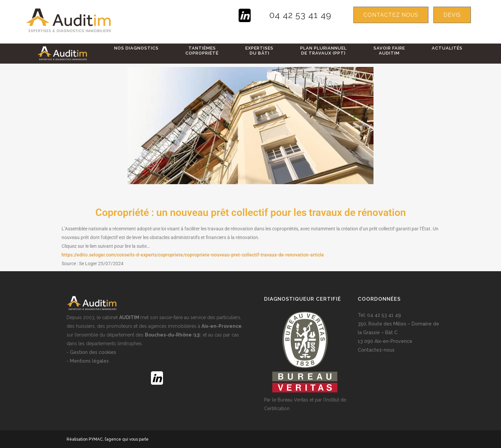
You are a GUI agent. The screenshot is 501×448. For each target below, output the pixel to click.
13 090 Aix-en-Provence (385, 341)
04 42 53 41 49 (300, 15)
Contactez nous (391, 15)
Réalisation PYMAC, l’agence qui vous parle (108, 439)
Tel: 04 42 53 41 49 (379, 315)
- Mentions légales (88, 361)
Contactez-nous (376, 350)
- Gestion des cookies (91, 352)
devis (452, 15)
